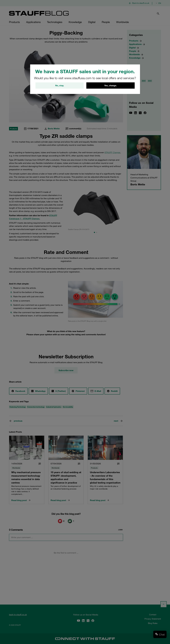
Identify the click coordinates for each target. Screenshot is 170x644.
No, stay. (60, 86)
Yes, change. (110, 86)
